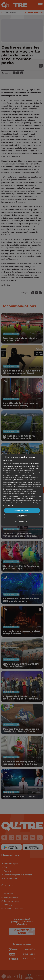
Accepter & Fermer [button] (22, 510)
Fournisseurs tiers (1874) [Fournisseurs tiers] (18, 482)
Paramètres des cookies (24, 503)
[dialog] (22, 490)
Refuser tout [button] (22, 516)
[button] (22, 521)
